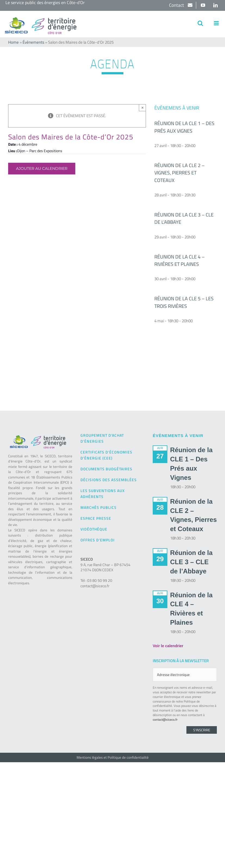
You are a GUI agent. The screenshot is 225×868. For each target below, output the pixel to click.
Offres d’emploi (98, 540)
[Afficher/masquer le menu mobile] (217, 23)
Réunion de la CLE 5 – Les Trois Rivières (184, 302)
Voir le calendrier (168, 646)
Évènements (33, 42)
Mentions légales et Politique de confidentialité (113, 757)
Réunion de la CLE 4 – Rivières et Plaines (179, 260)
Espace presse (96, 518)
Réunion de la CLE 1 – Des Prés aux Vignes (184, 127)
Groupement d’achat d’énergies (102, 438)
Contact (177, 5)
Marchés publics (99, 507)
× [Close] (143, 108)
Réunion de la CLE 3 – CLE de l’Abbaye (191, 562)
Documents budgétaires (106, 469)
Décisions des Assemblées (109, 480)
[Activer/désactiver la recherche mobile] (200, 23)
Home (13, 42)
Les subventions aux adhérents (103, 494)
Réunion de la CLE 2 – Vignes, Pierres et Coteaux (179, 173)
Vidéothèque (94, 529)
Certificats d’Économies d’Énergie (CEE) (106, 455)
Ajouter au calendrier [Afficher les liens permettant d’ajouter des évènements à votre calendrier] (42, 169)
